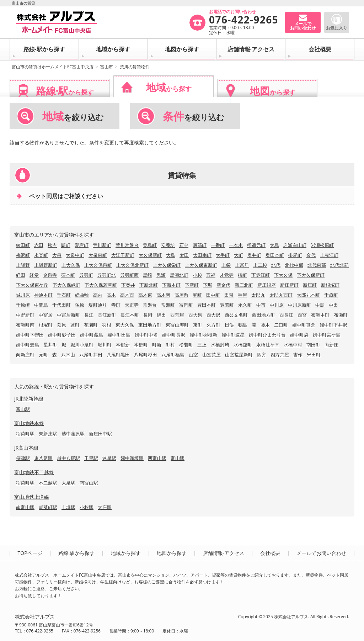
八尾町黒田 (118, 355)
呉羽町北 (107, 275)
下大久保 (283, 275)
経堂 (34, 275)
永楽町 (41, 255)
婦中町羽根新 (203, 335)
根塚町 (46, 325)
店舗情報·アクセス (251, 49)
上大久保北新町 (132, 265)
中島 (320, 305)
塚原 (80, 305)
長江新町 (107, 315)
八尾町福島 (173, 355)
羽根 (107, 325)
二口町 (281, 325)
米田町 (314, 355)
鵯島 (243, 325)
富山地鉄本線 (29, 423)
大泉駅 (68, 483)
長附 (148, 315)
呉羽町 (86, 275)
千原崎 (23, 305)
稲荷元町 (256, 245)
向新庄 (331, 345)
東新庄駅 (48, 434)
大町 (239, 255)
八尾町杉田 (146, 355)
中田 (333, 305)
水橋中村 (293, 345)
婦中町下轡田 (30, 335)
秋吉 (52, 245)
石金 (184, 245)
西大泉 (195, 315)
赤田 (39, 245)
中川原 (277, 305)
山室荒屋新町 (239, 355)
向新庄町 (25, 355)
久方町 (213, 325)
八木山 (68, 355)
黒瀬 (161, 275)
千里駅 (91, 458)
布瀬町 (341, 315)
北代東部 (317, 265)
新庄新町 (289, 285)
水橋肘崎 (220, 345)
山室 (193, 355)
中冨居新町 (68, 315)
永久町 (245, 305)
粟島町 (150, 245)
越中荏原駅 (73, 434)
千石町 (64, 295)
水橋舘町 (243, 345)
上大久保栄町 (167, 265)
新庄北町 (244, 285)
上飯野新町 (46, 265)
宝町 (197, 295)
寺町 (116, 305)
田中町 (213, 295)
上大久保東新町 (201, 265)
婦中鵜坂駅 (132, 458)
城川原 (23, 295)
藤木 (265, 325)
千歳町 (331, 295)
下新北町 (149, 285)
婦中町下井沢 (333, 325)
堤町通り (98, 305)
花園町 (91, 325)
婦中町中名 (146, 335)
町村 (170, 345)
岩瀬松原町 (322, 245)
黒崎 (148, 275)
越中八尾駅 (68, 458)
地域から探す (113, 49)
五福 (211, 275)
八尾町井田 (91, 355)
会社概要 (320, 49)
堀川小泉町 (82, 345)
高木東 (145, 295)
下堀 (208, 285)
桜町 (242, 275)
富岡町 (186, 305)
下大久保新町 (311, 275)
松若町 (186, 345)
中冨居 (46, 315)
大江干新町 (123, 255)
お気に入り (337, 28)
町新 (157, 345)
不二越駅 (48, 483)
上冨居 (242, 265)
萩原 (61, 325)
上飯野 (23, 265)
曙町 (66, 245)
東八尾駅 (43, 458)
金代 (311, 255)
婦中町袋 (299, 335)
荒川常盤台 (127, 245)
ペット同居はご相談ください (66, 196)
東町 (198, 325)
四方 (262, 355)
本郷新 (123, 345)
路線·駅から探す (44, 49)
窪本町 (68, 275)
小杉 (197, 275)
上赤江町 (329, 255)
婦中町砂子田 (62, 335)
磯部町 (200, 245)
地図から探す (182, 49)
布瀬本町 (320, 315)
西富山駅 (157, 458)
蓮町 (75, 325)
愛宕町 (82, 245)
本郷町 (141, 345)
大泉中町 (75, 255)
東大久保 (125, 325)
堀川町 (105, 345)
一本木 (236, 245)
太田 (184, 255)
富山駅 (23, 409)
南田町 (313, 345)
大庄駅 (105, 507)
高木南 (163, 295)
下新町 (192, 285)
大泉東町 (98, 255)
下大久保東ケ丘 (32, 285)
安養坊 (168, 245)
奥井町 (254, 255)
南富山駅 (89, 483)
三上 (202, 345)
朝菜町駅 (48, 507)
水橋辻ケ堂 (268, 345)
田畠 (229, 295)
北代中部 (294, 265)
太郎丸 (258, 295)
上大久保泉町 (98, 265)
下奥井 (128, 285)
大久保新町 (150, 255)
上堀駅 (68, 507)
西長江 (286, 315)
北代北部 (339, 265)
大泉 (57, 255)
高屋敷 (181, 295)
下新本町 (171, 285)
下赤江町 (261, 275)
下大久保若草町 (101, 285)
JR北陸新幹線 (29, 399)
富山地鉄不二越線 (34, 472)
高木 (111, 295)
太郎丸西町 (281, 295)
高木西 (127, 295)
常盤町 (168, 305)
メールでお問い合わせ (321, 553)
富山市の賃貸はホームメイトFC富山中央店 (53, 67)
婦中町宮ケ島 (327, 335)
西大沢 (213, 315)
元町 (43, 355)
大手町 (223, 255)
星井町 (50, 345)
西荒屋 (177, 315)
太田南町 (202, 255)
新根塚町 (330, 285)
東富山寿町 (177, 325)
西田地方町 (264, 315)
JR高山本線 (26, 448)
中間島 (41, 305)
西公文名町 (236, 315)
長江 (89, 315)
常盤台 (150, 305)
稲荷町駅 (25, 434)
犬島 (274, 245)
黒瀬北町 (179, 275)
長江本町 (130, 315)
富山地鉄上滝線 (32, 497)
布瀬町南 (25, 325)
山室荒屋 (212, 355)
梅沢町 (23, 255)
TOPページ (30, 553)
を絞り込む (73, 116)
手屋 (242, 295)
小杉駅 (87, 507)
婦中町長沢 (174, 335)
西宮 (302, 315)
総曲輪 (82, 295)
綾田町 (23, 245)
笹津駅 (23, 458)
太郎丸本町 (308, 295)
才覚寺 (227, 275)
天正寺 (132, 305)
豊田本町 (207, 305)
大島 (171, 255)
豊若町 (227, 305)
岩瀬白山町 (295, 245)
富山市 (107, 67)
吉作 (298, 355)
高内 (98, 295)
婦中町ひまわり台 (267, 335)
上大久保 (71, 265)
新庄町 (310, 285)
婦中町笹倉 (304, 325)
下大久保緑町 (66, 285)
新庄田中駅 (100, 434)
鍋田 (161, 315)
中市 (261, 305)
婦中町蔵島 (92, 335)
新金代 (223, 285)
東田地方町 (150, 325)
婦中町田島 (119, 335)
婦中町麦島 (28, 345)
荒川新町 (102, 245)
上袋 (226, 265)
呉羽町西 (129, 275)
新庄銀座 (267, 285)
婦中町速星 (233, 335)
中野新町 (25, 315)
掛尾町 (295, 255)
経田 (21, 275)
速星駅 (109, 458)
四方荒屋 (280, 355)
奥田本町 (275, 255)
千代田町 (61, 305)
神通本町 (43, 295)
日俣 (229, 325)
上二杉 (260, 265)
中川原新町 (299, 305)
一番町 (218, 245)
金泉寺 (50, 275)
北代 (276, 265)
